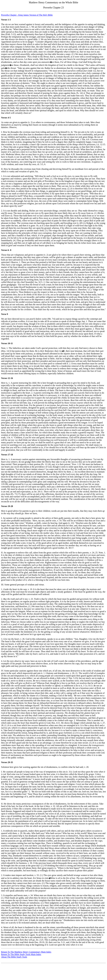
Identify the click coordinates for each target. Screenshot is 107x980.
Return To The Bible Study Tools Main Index (21, 954)
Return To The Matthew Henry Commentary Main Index (26, 952)
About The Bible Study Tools (14, 957)
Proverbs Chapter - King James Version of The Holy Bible (27, 15)
